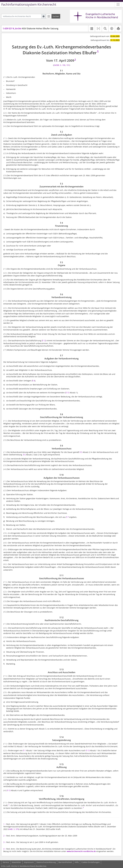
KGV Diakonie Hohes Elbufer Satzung (31, 28)
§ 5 (81, 452)
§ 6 (24, 455)
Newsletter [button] (16, 862)
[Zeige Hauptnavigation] (118, 4)
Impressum (29, 862)
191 (68, 65)
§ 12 (44, 341)
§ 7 (67, 517)
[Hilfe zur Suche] (44, 16)
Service (6, 862)
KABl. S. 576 (14, 829)
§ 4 (34, 381)
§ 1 (24, 750)
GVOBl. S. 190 (59, 65)
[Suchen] (56, 16)
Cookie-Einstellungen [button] (91, 862)
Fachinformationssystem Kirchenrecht (29, 4)
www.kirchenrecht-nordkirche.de (81, 851)
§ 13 (67, 393)
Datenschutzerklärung (46, 862)
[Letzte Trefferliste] (49, 16)
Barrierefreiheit (65, 862)
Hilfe (77, 862)
